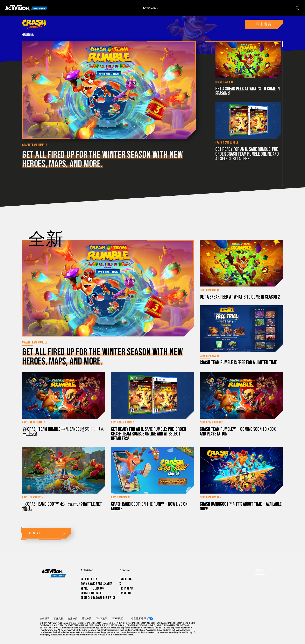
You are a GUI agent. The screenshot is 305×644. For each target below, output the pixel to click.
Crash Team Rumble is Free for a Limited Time (238, 363)
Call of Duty (89, 579)
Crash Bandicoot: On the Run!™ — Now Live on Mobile (149, 507)
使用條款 (73, 619)
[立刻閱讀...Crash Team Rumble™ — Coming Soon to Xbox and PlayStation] (241, 395)
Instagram (126, 588)
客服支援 (59, 619)
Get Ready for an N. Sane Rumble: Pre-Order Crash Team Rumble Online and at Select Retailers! (248, 154)
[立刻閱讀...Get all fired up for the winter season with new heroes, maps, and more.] (109, 90)
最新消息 (28, 35)
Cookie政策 (102, 619)
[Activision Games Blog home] (54, 573)
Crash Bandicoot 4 (33, 498)
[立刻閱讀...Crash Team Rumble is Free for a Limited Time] (241, 329)
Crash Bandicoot (225, 82)
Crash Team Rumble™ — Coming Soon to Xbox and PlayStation (238, 432)
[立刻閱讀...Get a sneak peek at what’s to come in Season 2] (248, 60)
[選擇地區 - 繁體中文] (260, 572)
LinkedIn (125, 593)
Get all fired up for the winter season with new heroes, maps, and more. (103, 159)
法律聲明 (45, 619)
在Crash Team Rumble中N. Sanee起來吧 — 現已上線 (63, 432)
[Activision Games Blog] (26, 8)
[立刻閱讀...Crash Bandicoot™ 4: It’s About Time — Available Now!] (241, 470)
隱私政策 (87, 619)
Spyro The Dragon (92, 588)
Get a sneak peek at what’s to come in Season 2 (248, 91)
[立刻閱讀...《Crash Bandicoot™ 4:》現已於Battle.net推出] (64, 470)
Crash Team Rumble (35, 145)
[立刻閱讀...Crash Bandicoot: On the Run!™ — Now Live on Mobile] (153, 470)
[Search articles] (297, 8)
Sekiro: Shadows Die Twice (98, 598)
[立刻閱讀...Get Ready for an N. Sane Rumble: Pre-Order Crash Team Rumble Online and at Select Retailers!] (248, 120)
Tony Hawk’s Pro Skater (96, 584)
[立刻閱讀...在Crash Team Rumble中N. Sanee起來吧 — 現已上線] (64, 395)
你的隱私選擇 (139, 619)
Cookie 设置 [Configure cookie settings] (117, 619)
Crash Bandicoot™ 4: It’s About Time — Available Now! (241, 507)
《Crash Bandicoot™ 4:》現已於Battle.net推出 (62, 507)
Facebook (126, 579)
